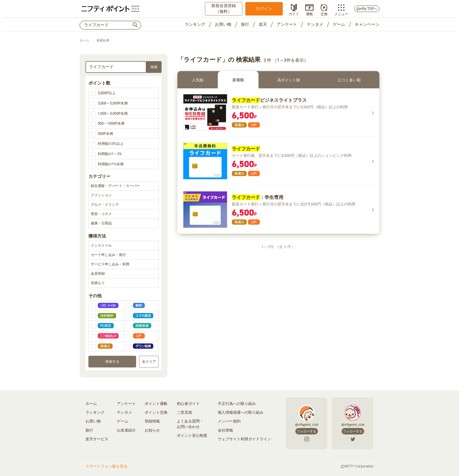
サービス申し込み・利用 (124, 264)
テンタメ (315, 24)
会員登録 (124, 274)
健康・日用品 (124, 224)
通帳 (309, 13)
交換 (324, 13)
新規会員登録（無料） (224, 8)
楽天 (263, 24)
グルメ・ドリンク (124, 205)
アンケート (287, 24)
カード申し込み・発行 (124, 255)
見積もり (124, 283)
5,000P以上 (107, 93)
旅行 (245, 24)
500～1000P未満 (111, 123)
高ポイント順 (289, 80)
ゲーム (339, 24)
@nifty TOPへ (367, 9)
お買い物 (223, 24)
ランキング (195, 24)
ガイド (294, 13)
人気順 (198, 80)
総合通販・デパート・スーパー (124, 186)
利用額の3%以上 (111, 144)
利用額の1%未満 (111, 164)
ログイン (264, 8)
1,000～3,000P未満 (113, 114)
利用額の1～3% (110, 154)
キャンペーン (367, 24)
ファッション (124, 195)
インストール (124, 246)
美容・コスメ (124, 214)
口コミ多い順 (349, 80)
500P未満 (105, 134)
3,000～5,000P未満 (113, 103)
